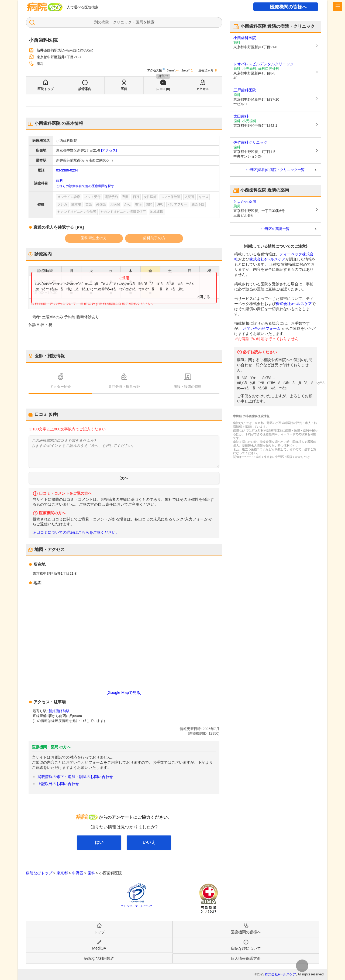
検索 (151, 22)
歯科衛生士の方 (94, 238)
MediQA (99, 948)
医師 (124, 89)
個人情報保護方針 (246, 958)
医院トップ (46, 89)
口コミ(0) (163, 89)
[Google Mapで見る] (124, 693)
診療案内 (85, 89)
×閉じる (204, 297)
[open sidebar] (338, 7)
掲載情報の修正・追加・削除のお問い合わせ (75, 777)
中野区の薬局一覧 (275, 229)
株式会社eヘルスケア (267, 259)
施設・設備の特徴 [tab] (188, 387)
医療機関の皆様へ (288, 7)
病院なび (45, 7)
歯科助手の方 (154, 238)
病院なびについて (246, 948)
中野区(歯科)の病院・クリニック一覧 (276, 170)
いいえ (149, 842)
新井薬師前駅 (59, 711)
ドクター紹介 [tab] (60, 387)
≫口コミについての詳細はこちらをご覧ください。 (76, 532)
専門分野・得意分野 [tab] (124, 387)
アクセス (202, 89)
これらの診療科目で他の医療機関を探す (85, 186)
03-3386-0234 (67, 170)
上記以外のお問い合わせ (58, 784)
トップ (99, 932)
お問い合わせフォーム (262, 328)
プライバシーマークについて (137, 906)
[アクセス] (109, 150)
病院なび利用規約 (99, 958)
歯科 (60, 181)
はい (99, 842)
